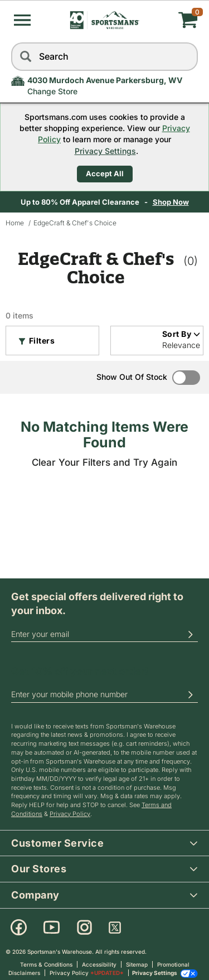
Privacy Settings (105, 151)
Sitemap (137, 964)
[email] (104, 634)
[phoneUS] (104, 695)
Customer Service (110, 843)
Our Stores (110, 868)
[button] (22, 20)
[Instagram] (84, 928)
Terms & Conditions (46, 964)
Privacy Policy (70, 814)
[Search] (25, 57)
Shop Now (172, 202)
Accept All (105, 173)
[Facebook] (19, 928)
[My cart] (167, 20)
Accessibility (99, 964)
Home (15, 223)
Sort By (181, 334)
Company (110, 894)
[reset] (187, 57)
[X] (115, 928)
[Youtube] (52, 928)
